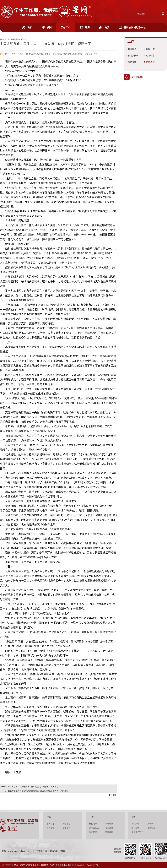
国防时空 (150, 49)
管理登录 (117, 852)
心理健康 (150, 55)
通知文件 (135, 824)
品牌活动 (51, 828)
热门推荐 (137, 77)
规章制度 (151, 828)
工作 (68, 27)
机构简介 (132, 49)
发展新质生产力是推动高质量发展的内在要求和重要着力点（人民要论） (39, 791)
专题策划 (67, 824)
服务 (88, 27)
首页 (30, 27)
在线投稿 (117, 849)
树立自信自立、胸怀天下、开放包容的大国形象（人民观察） (34, 787)
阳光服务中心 (137, 832)
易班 (107, 27)
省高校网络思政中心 (135, 27)
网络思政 (16, 39)
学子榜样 (67, 828)
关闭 (112, 795)
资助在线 (132, 62)
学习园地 (135, 828)
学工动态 (51, 824)
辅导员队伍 (133, 55)
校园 (49, 27)
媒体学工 (151, 824)
